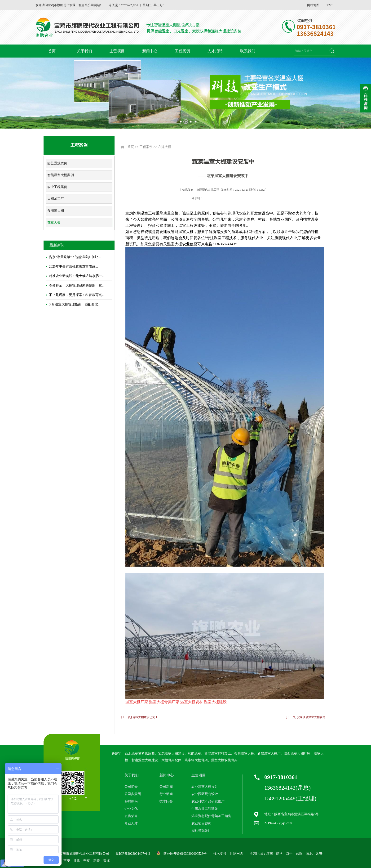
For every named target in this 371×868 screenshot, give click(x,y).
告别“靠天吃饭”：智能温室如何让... (75, 257)
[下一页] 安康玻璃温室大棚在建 (306, 717)
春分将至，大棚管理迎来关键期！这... (77, 285)
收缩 (366, 98)
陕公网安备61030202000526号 (185, 854)
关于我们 (84, 51)
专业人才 (131, 823)
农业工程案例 (57, 187)
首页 (52, 51)
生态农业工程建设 (205, 809)
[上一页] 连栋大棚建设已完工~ (140, 717)
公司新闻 (166, 787)
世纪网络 (236, 854)
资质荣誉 (131, 816)
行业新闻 (166, 794)
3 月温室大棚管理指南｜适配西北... (75, 304)
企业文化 (131, 809)
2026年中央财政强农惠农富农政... (73, 266)
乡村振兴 (131, 801)
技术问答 (166, 801)
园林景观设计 (201, 831)
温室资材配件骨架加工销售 (211, 816)
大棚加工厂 (56, 199)
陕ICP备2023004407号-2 (133, 854)
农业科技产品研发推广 (208, 801)
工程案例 (182, 51)
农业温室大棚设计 (205, 787)
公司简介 (131, 787)
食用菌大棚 (56, 211)
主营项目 (117, 51)
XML (330, 5)
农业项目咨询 (201, 823)
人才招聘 (215, 51)
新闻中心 (150, 51)
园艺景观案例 (57, 163)
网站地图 (313, 5)
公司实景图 (133, 794)
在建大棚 (54, 222)
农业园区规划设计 (205, 794)
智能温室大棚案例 (61, 175)
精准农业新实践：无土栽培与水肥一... (77, 276)
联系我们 (248, 51)
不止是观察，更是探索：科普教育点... (77, 295)
